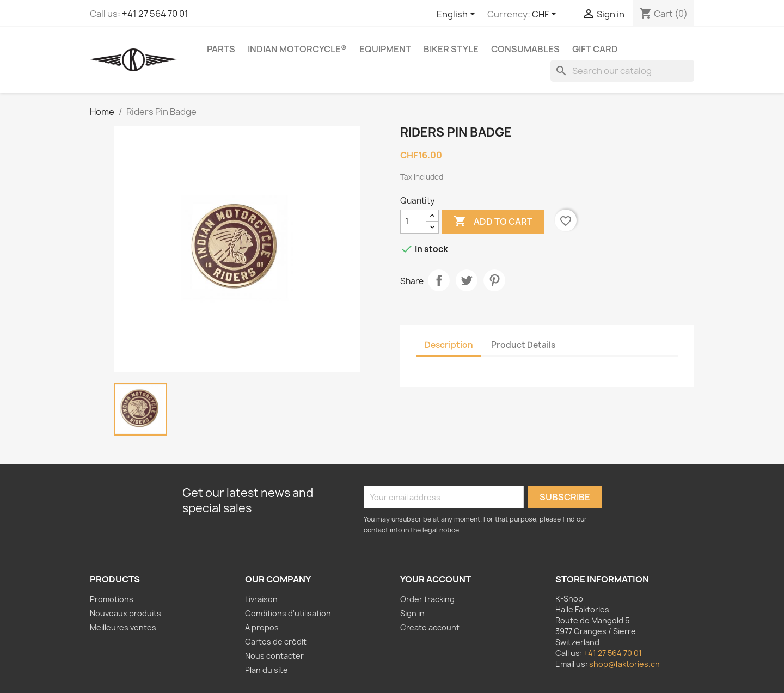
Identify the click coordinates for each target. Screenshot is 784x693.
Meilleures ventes (123, 627)
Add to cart (493, 222)
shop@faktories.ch (624, 664)
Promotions (112, 599)
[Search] (622, 71)
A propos (262, 627)
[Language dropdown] (458, 15)
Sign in (412, 613)
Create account (430, 627)
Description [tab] (449, 345)
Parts (221, 49)
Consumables (525, 49)
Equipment (385, 49)
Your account (436, 579)
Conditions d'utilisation (288, 613)
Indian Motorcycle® (297, 49)
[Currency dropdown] (546, 15)
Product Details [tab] (523, 345)
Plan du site (267, 670)
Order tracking (427, 599)
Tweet (467, 280)
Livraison (261, 599)
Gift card (595, 49)
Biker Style (451, 49)
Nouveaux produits (125, 613)
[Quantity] (413, 222)
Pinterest (494, 280)
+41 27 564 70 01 (155, 14)
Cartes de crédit (276, 642)
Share (439, 280)
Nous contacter (274, 656)
